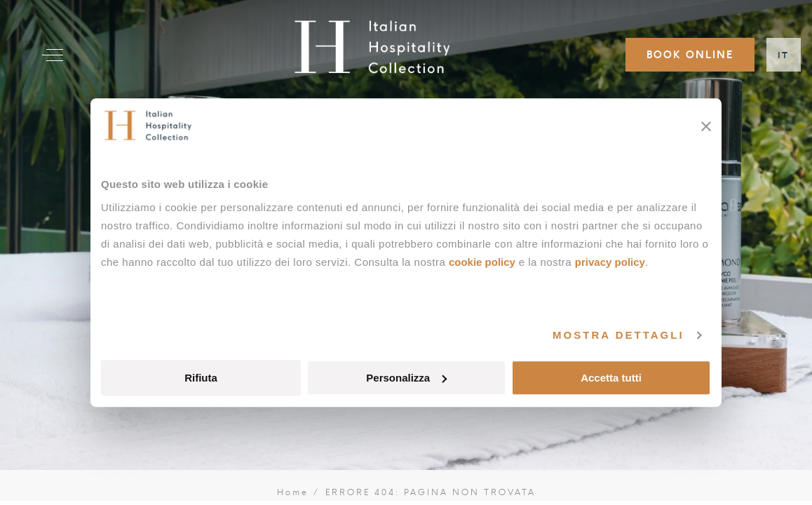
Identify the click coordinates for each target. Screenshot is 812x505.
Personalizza (406, 378)
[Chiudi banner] (706, 126)
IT (784, 55)
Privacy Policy (610, 262)
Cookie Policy (482, 262)
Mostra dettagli (618, 335)
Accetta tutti (611, 378)
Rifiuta (201, 378)
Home (293, 492)
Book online (690, 55)
